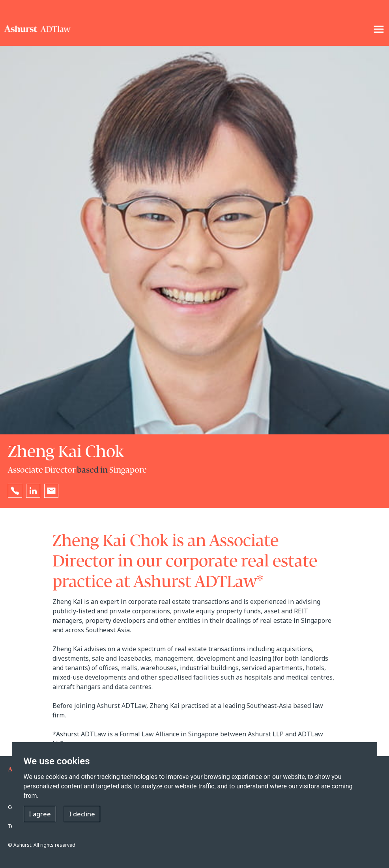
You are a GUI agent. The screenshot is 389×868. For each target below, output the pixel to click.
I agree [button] (40, 814)
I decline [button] (82, 814)
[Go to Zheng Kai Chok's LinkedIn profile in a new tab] (33, 491)
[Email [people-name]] (51, 491)
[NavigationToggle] (379, 29)
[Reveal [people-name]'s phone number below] (15, 491)
